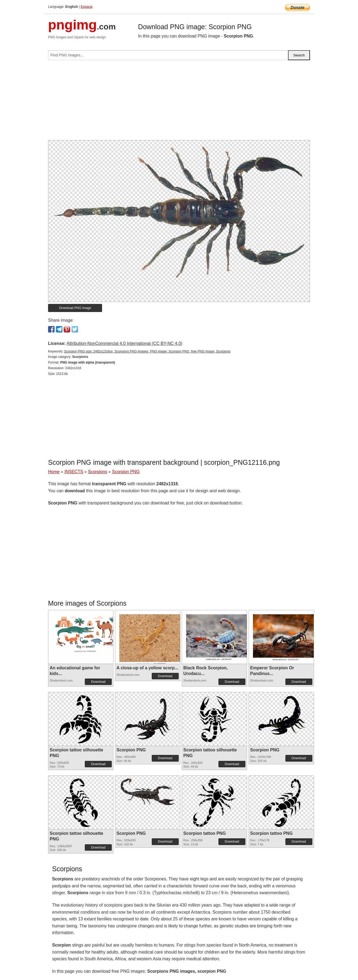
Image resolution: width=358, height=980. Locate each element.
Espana (87, 7)
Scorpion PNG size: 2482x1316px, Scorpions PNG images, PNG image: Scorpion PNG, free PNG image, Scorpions (147, 351)
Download (98, 682)
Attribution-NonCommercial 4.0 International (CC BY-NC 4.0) (124, 343)
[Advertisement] (179, 102)
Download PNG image (75, 308)
